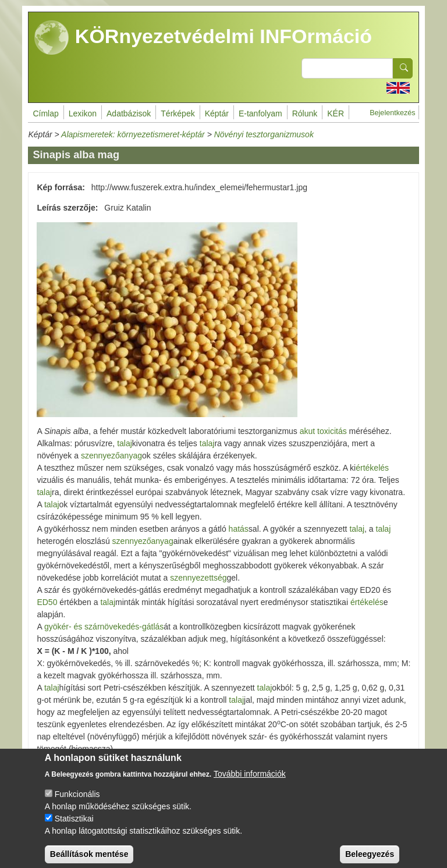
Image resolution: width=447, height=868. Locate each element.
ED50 (47, 602)
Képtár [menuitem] (217, 113)
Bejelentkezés (392, 113)
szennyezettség (198, 578)
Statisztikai (74, 827)
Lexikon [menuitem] (83, 113)
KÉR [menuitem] (336, 113)
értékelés (372, 468)
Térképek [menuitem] (178, 113)
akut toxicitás (322, 431)
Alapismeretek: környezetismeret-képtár (133, 134)
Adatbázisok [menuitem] (129, 113)
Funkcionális (77, 803)
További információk (250, 782)
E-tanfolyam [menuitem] (260, 113)
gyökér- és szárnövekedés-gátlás (104, 627)
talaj (125, 443)
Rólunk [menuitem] (305, 113)
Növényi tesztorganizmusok (264, 134)
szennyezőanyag (111, 456)
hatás (239, 529)
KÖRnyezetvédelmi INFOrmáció (203, 38)
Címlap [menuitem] (45, 113)
